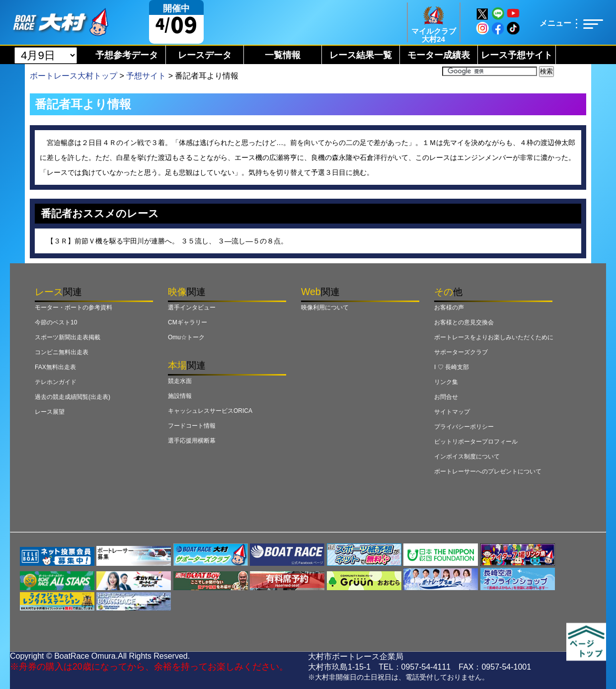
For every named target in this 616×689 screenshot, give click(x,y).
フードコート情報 (192, 426)
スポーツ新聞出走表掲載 (68, 337)
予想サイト (146, 76)
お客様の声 (449, 307)
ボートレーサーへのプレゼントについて (488, 471)
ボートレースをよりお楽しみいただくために (494, 337)
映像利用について (325, 307)
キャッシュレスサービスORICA (210, 411)
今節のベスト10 (56, 322)
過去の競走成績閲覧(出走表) (73, 397)
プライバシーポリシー (464, 427)
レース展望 (50, 412)
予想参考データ (127, 55)
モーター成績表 (439, 55)
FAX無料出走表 (55, 367)
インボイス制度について (467, 457)
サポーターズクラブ (461, 352)
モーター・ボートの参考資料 (74, 307)
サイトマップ (452, 412)
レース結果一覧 (361, 55)
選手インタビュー (192, 307)
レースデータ (205, 55)
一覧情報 (283, 55)
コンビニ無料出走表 (62, 352)
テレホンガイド (56, 382)
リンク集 (446, 382)
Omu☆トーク (186, 337)
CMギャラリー (188, 322)
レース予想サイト (517, 55)
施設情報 (180, 396)
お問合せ (446, 397)
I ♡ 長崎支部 (452, 367)
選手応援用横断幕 (192, 441)
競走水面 (180, 381)
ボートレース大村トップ (74, 76)
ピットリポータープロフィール (476, 442)
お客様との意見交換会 (464, 322)
